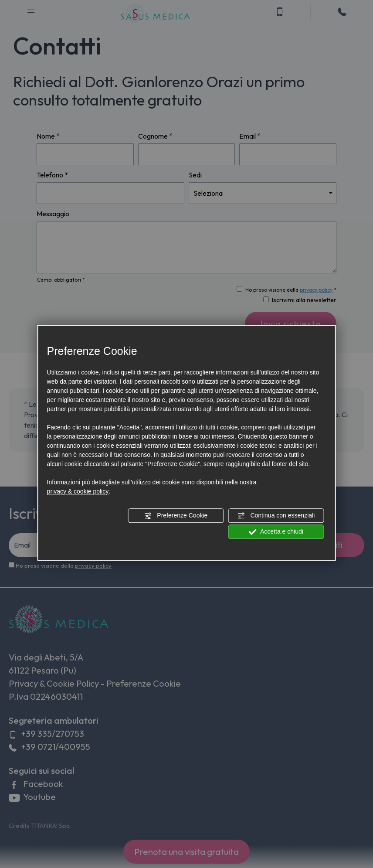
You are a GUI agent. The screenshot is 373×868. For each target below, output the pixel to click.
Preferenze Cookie (176, 516)
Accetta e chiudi (276, 532)
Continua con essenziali (276, 516)
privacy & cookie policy (78, 491)
